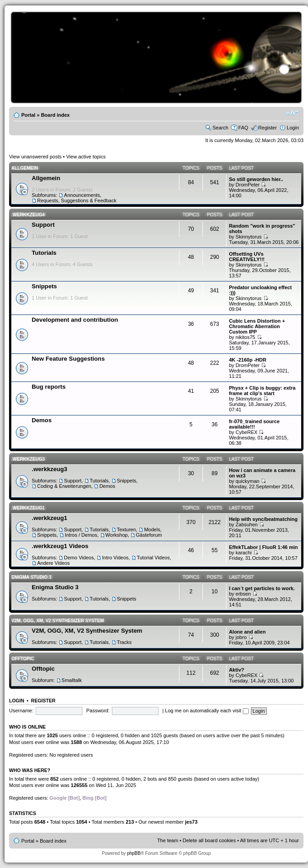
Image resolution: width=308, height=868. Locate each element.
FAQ (243, 128)
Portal (28, 115)
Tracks (124, 642)
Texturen (126, 529)
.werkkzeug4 (28, 215)
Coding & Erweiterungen (64, 486)
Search (220, 128)
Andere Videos (53, 563)
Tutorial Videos (153, 558)
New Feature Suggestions (68, 359)
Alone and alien (247, 632)
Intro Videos (115, 558)
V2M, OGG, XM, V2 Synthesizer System (58, 621)
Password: (98, 711)
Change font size (292, 113)
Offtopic (23, 659)
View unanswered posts (35, 157)
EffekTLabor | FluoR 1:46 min (263, 547)
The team (168, 840)
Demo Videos (79, 558)
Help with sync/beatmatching (263, 519)
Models (152, 529)
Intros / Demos (81, 535)
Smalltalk (72, 680)
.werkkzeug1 (28, 508)
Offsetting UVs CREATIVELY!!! (247, 257)
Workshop (117, 535)
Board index (55, 115)
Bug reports (49, 387)
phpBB (134, 853)
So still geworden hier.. (256, 179)
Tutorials (44, 253)
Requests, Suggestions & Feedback (77, 200)
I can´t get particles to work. (262, 588)
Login (293, 128)
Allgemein (25, 168)
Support (43, 225)
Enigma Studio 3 (31, 577)
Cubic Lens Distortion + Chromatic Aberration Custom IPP (257, 326)
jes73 (191, 822)
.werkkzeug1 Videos (60, 546)
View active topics (86, 157)
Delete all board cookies (209, 840)
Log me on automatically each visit (207, 711)
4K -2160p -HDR (248, 360)
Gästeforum (149, 535)
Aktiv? (236, 670)
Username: (21, 711)
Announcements (82, 195)
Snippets (44, 286)
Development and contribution (75, 320)
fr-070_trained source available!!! (254, 424)
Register (267, 128)
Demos (42, 420)
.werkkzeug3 (28, 459)
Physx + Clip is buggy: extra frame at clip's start (262, 391)
